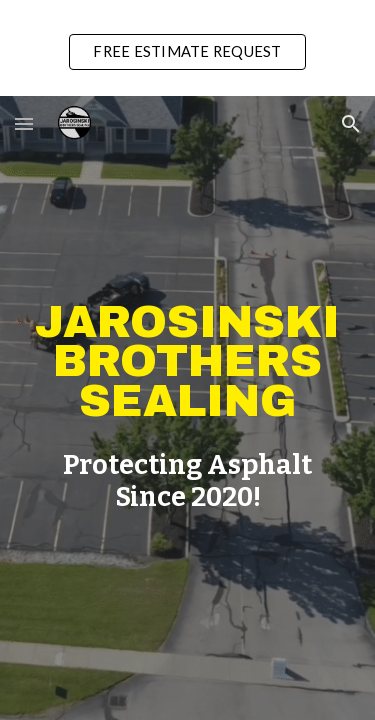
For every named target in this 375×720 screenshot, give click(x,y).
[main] (188, 362)
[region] (187, 48)
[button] (24, 123)
